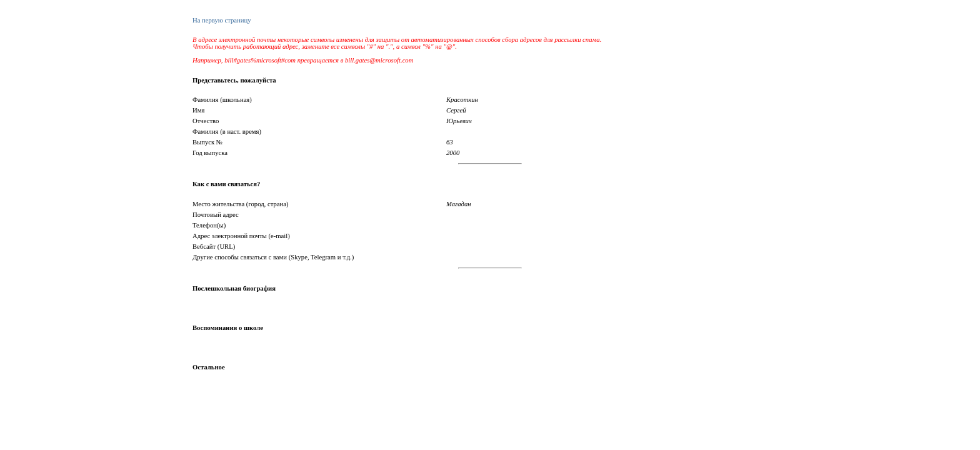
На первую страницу (222, 20)
